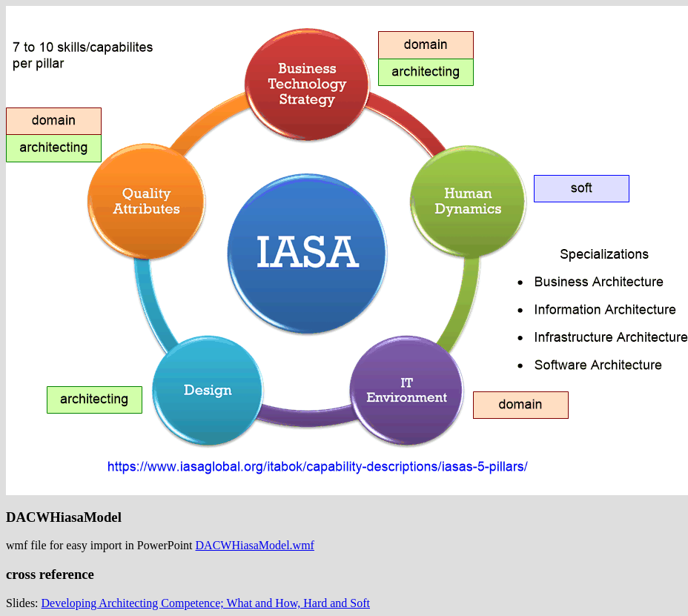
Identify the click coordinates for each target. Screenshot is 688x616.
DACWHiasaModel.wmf (255, 545)
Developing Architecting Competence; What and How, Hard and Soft (206, 603)
